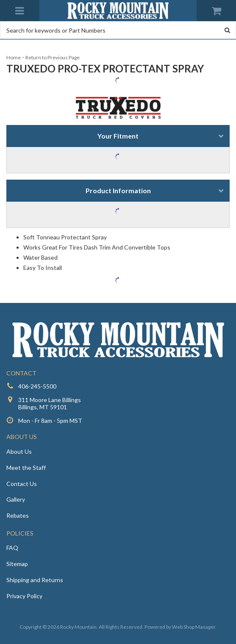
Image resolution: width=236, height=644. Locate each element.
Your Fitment (118, 136)
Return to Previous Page (53, 57)
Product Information (118, 190)
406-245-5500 (37, 386)
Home (14, 57)
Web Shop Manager (194, 627)
